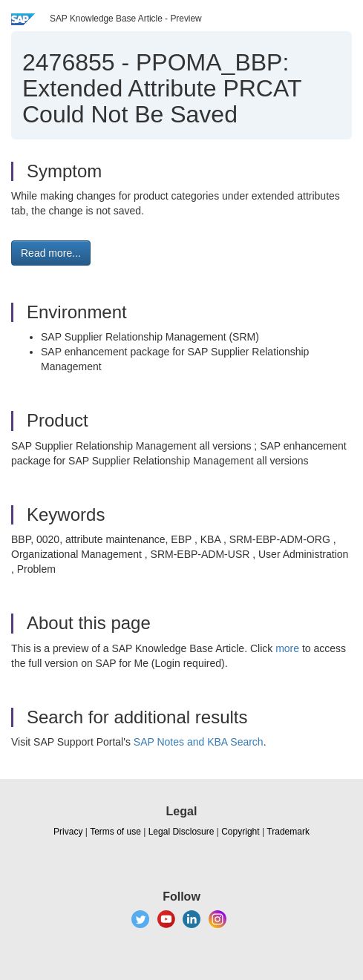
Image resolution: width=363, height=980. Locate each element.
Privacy (68, 832)
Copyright (240, 832)
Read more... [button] (51, 253)
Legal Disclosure (181, 832)
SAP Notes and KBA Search (199, 742)
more (287, 648)
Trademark (288, 832)
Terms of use (115, 832)
